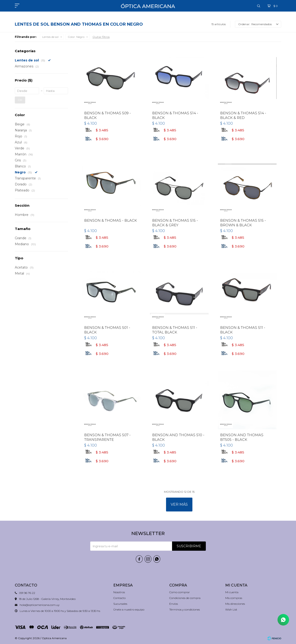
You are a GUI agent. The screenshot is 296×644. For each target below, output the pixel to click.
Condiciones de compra (185, 598)
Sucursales (120, 604)
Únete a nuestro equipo (129, 609)
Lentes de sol (50, 37)
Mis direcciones (235, 604)
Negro (76, 37)
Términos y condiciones (185, 609)
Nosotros (119, 592)
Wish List (231, 609)
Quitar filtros (101, 37)
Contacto (119, 598)
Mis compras (234, 598)
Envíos (174, 604)
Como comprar (180, 592)
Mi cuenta (232, 592)
